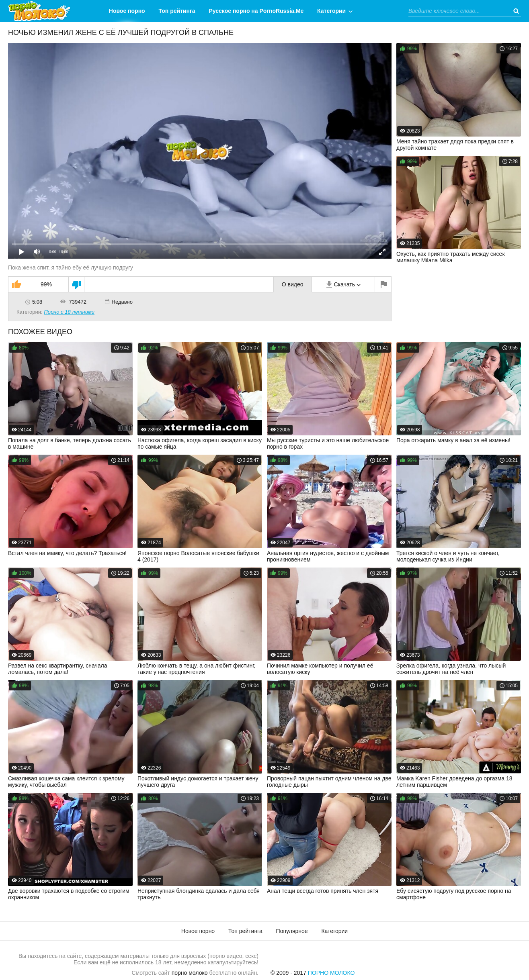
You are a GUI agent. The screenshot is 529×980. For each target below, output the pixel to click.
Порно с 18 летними (69, 312)
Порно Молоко (331, 973)
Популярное (292, 931)
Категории (331, 11)
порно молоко (190, 973)
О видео (293, 284)
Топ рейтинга (177, 11)
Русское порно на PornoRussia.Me (256, 11)
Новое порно (127, 11)
